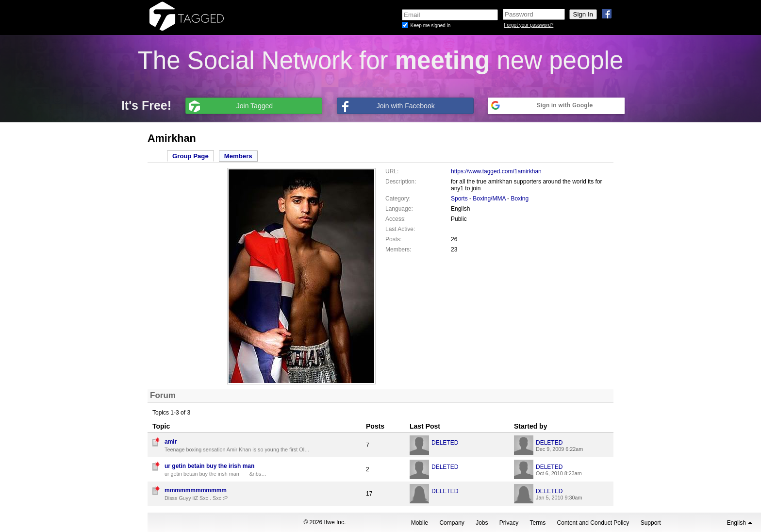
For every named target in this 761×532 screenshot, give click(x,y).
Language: (399, 209)
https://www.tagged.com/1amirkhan (496, 171)
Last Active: (400, 229)
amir (171, 442)
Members (238, 156)
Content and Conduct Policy (593, 523)
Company (452, 523)
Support (651, 523)
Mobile (420, 523)
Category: (398, 199)
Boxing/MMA (489, 199)
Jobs (482, 523)
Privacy (509, 523)
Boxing (520, 199)
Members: (398, 249)
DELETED (445, 443)
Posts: (393, 239)
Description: (401, 182)
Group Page (190, 156)
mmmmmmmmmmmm (196, 490)
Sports (459, 199)
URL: (392, 171)
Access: (396, 219)
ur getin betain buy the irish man (209, 466)
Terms (538, 523)
